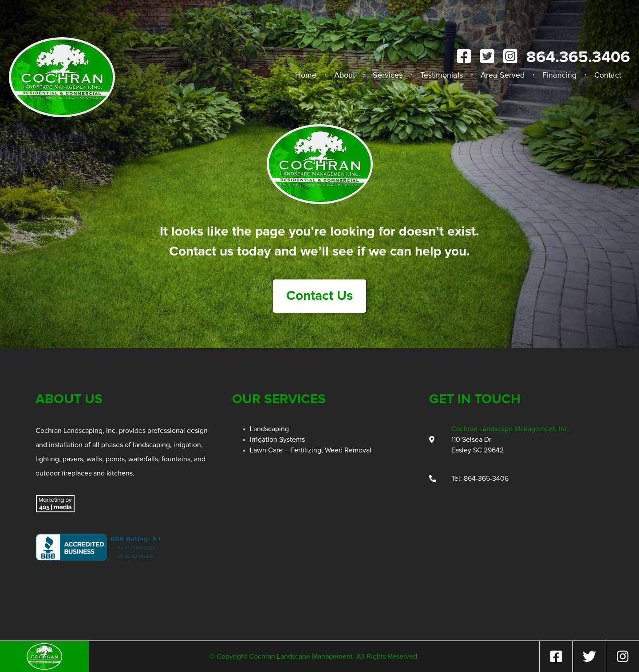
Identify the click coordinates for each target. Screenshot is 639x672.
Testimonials (442, 75)
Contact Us (319, 296)
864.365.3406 (578, 58)
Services (388, 75)
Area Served (503, 75)
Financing (559, 75)
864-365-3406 (486, 479)
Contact (608, 75)
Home (306, 75)
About (345, 75)
